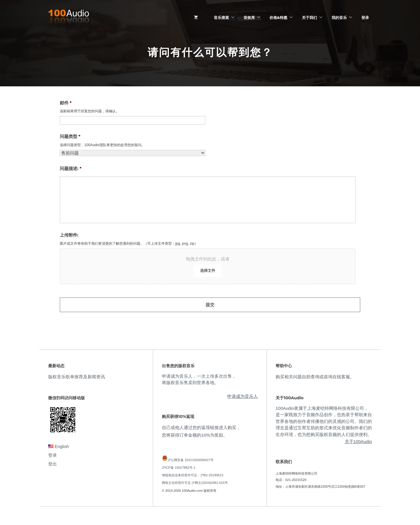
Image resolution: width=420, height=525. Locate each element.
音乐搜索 (221, 17)
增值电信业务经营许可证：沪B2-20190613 (193, 472)
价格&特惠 (278, 17)
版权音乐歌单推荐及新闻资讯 (77, 373)
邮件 (66, 103)
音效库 (249, 17)
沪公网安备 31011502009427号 (191, 456)
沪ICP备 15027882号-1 (179, 464)
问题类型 (70, 136)
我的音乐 (339, 17)
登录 (365, 17)
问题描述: (71, 168)
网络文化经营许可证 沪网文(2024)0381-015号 (195, 480)
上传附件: (69, 235)
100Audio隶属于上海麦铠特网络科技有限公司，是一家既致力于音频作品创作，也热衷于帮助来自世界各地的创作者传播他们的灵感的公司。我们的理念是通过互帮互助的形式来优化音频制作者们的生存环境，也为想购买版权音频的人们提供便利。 (324, 418)
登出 (52, 460)
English (58, 443)
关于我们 (309, 17)
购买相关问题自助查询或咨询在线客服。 (315, 373)
